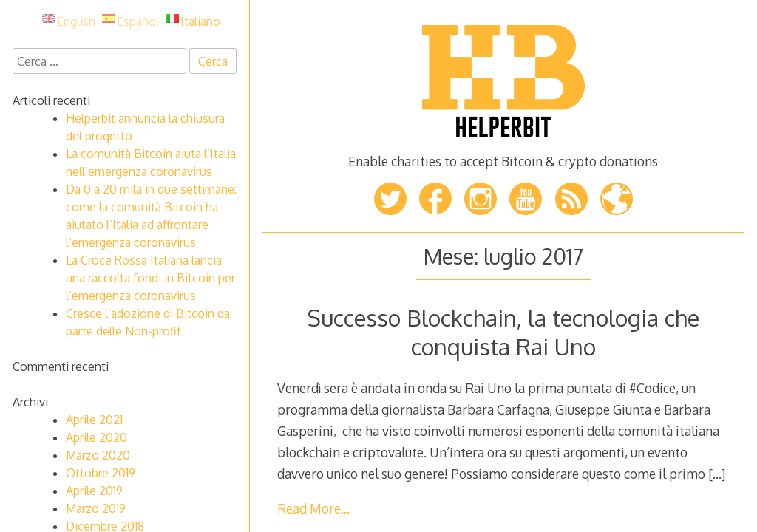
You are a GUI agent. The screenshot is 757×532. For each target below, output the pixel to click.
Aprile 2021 (94, 420)
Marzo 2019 (96, 508)
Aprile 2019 (94, 491)
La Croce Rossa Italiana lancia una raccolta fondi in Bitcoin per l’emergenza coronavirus (150, 278)
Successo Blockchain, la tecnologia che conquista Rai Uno (503, 331)
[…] (717, 474)
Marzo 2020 (98, 455)
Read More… (313, 508)
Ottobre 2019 (101, 473)
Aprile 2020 (96, 437)
